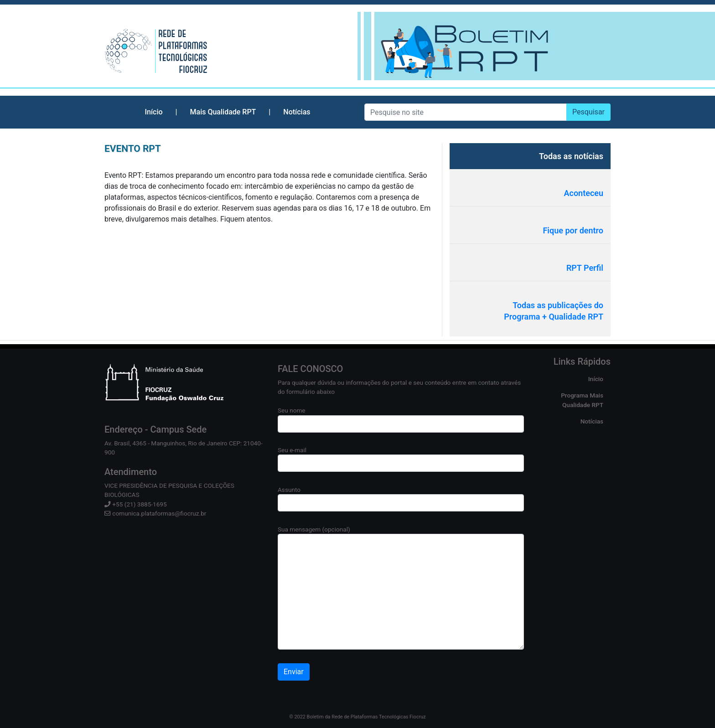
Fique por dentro (573, 230)
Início (153, 112)
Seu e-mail (401, 459)
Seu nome (401, 419)
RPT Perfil (585, 268)
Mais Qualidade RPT (223, 112)
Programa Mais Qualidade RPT (582, 400)
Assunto (401, 499)
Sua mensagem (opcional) (401, 588)
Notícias (297, 112)
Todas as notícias (571, 156)
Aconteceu (584, 193)
